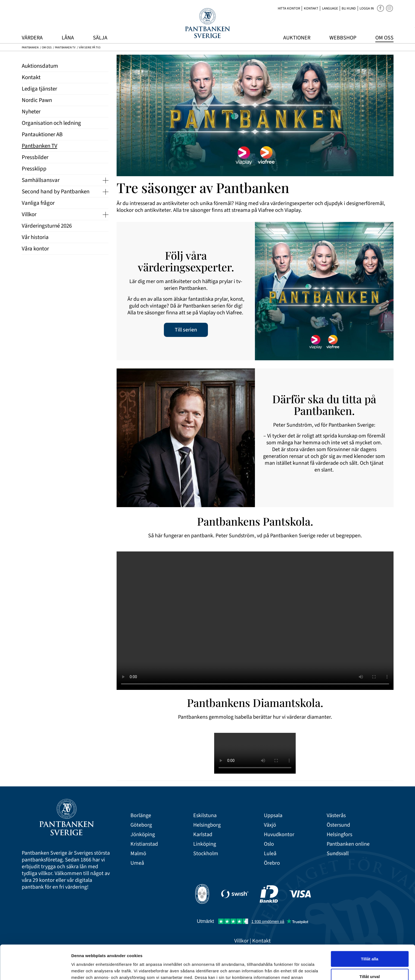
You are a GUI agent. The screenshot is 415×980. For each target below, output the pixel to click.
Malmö (138, 854)
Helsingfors (339, 835)
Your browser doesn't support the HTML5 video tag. (255, 621)
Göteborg (141, 825)
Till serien (186, 330)
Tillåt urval (370, 945)
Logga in (367, 8)
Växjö (270, 825)
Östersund (338, 825)
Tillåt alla (370, 927)
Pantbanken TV (65, 47)
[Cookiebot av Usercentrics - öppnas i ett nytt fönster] (35, 969)
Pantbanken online (348, 844)
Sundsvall (338, 854)
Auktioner (297, 38)
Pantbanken (30, 47)
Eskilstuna (205, 816)
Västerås (336, 816)
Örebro (272, 863)
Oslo (269, 844)
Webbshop (343, 38)
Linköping (205, 844)
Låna (68, 38)
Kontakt (311, 8)
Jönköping (143, 835)
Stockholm (206, 854)
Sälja (100, 38)
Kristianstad (144, 844)
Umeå (137, 863)
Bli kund (349, 8)
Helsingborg (207, 825)
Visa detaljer (295, 969)
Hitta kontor (289, 8)
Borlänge (141, 816)
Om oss (384, 38)
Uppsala (273, 816)
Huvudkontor (279, 835)
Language (330, 8)
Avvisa (370, 962)
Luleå (270, 854)
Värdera (32, 38)
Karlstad (203, 835)
